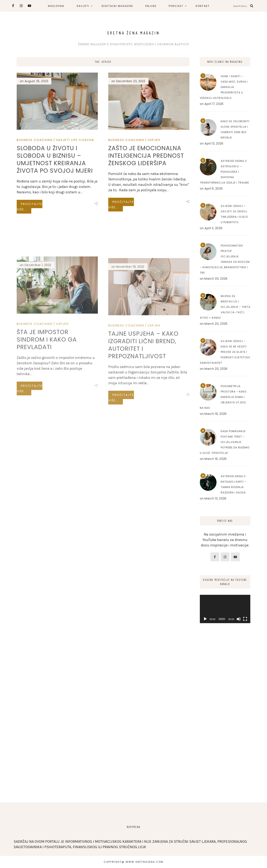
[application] (225, 609)
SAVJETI (83, 6)
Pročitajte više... (30, 207)
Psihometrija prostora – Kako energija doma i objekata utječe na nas (223, 397)
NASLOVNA (56, 6)
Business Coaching (35, 140)
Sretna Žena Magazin (133, 33)
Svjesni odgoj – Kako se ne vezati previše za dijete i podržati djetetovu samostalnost (225, 352)
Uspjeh (154, 140)
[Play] (205, 619)
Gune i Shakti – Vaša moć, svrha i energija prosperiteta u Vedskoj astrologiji (224, 87)
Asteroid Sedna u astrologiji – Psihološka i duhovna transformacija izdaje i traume (224, 172)
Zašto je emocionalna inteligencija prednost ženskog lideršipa (146, 156)
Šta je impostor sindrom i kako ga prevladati (47, 389)
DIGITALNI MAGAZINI (117, 6)
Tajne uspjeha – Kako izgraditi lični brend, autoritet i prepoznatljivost (143, 397)
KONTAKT (203, 6)
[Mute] (239, 619)
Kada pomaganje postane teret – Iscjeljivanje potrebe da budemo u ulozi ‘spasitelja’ (225, 442)
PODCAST (176, 6)
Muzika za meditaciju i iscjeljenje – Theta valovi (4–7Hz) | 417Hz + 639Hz (225, 307)
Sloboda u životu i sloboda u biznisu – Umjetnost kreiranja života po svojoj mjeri (55, 159)
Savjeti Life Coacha (75, 140)
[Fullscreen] (245, 619)
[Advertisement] (225, 727)
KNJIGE (151, 6)
